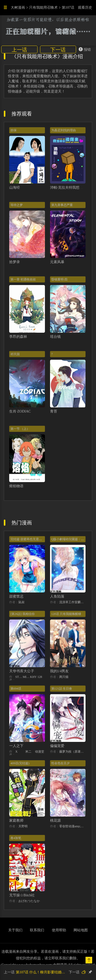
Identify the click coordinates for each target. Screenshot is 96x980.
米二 (28, 752)
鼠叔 (21, 602)
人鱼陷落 (57, 596)
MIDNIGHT (26, 677)
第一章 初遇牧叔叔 (23, 279)
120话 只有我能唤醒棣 (66, 614)
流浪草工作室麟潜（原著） (73, 602)
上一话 (19, 50)
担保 (14, 130)
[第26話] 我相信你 (23, 614)
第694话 (16, 689)
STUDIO (19, 677)
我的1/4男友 (59, 671)
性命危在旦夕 (61, 763)
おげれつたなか (29, 901)
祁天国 (15, 354)
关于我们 (15, 930)
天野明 (23, 826)
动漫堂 (40, 752)
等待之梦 (17, 205)
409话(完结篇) (20, 763)
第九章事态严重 (62, 205)
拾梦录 (15, 262)
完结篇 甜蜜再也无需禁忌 (28, 539)
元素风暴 (57, 262)
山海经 (15, 188)
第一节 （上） (20, 429)
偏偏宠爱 (57, 746)
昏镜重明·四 (59, 279)
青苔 (54, 411)
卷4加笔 (16, 838)
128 (40, 677)
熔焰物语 (16, 486)
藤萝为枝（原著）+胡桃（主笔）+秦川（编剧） (73, 752)
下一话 (58, 50)
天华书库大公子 (22, 671)
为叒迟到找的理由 (64, 130)
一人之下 (16, 746)
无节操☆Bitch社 (22, 895)
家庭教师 (16, 821)
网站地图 (81, 930)
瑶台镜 (55, 337)
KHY (33, 677)
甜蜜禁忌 (16, 596)
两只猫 (64, 677)
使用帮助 (59, 930)
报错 (85, 49)
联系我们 (37, 930)
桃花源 (55, 821)
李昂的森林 (18, 337)
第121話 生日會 (62, 689)
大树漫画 (18, 8)
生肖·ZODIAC (20, 411)
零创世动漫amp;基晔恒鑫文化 (73, 826)
